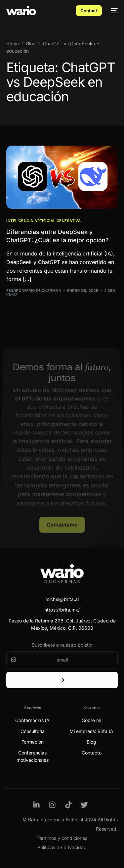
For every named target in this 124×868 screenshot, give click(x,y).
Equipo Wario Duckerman (34, 291)
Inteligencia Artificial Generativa (43, 221)
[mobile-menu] (113, 11)
